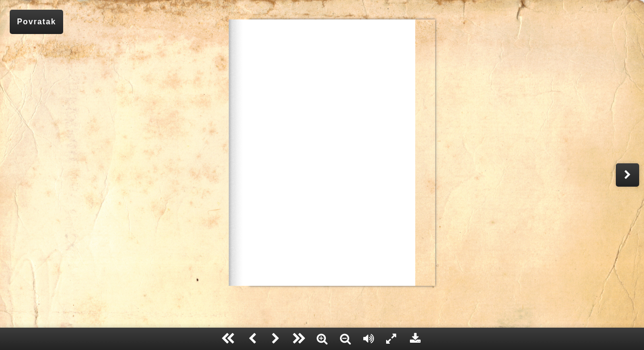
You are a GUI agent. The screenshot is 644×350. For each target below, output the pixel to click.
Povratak (36, 22)
